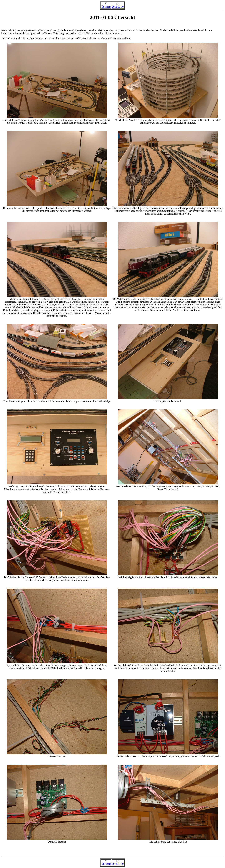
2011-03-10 (118, 7)
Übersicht (106, 7)
